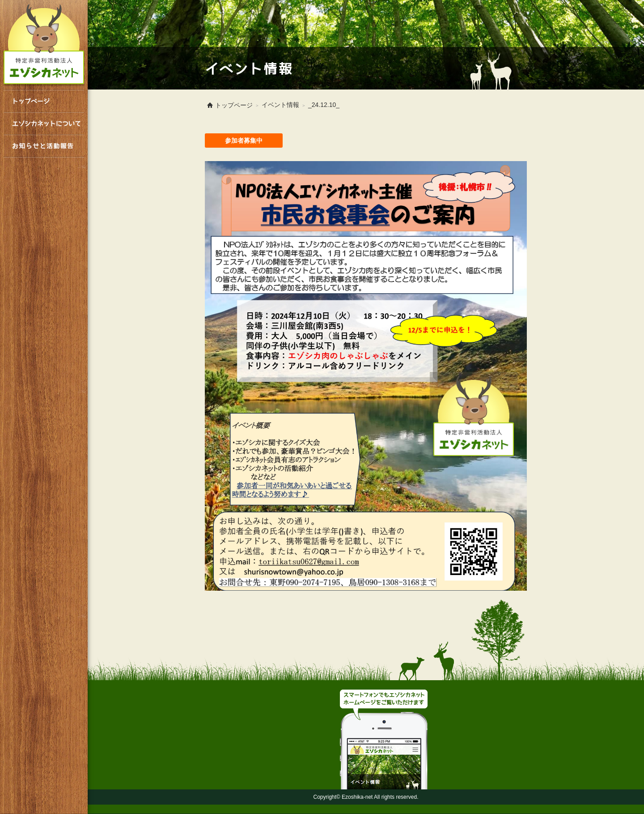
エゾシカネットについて (44, 124)
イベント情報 (280, 105)
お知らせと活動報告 (44, 146)
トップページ (44, 101)
